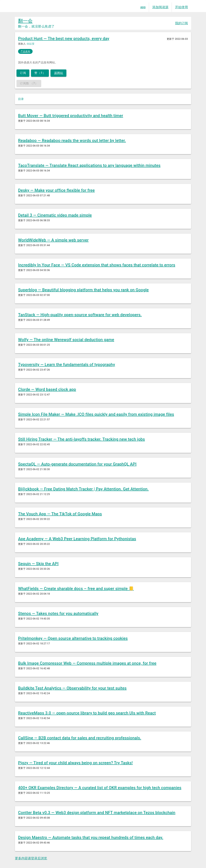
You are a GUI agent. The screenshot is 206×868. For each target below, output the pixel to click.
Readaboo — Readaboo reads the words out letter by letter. (72, 141)
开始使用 (181, 7)
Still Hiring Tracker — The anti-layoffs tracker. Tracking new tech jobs (81, 439)
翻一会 (25, 21)
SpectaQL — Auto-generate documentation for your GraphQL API (77, 464)
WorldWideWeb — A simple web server (53, 240)
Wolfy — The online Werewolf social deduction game (66, 340)
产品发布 (25, 51)
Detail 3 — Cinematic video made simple (55, 215)
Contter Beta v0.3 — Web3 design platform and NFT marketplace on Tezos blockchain (97, 813)
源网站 (59, 73)
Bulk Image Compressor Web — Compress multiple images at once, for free (87, 663)
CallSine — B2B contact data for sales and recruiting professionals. (80, 738)
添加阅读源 (160, 7)
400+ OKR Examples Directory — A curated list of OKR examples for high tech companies (100, 788)
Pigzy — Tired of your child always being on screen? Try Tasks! (75, 763)
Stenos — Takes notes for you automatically (58, 613)
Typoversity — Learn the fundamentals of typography (67, 365)
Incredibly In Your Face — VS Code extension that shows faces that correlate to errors (97, 265)
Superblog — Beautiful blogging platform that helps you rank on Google (83, 290)
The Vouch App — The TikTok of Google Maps (60, 514)
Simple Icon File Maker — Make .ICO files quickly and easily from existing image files (96, 414)
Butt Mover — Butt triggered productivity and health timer (71, 116)
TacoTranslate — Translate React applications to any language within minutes (89, 165)
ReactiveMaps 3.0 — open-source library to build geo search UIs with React (87, 713)
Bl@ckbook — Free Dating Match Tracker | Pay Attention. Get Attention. (83, 489)
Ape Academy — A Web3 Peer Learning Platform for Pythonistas (77, 539)
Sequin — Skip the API (38, 564)
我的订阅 (181, 23)
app (143, 7)
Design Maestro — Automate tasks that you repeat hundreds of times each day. (91, 837)
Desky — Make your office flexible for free (56, 190)
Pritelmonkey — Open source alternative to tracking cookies (73, 638)
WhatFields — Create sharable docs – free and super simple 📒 (76, 589)
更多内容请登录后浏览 (31, 858)
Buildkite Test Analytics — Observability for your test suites (72, 688)
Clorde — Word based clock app (47, 389)
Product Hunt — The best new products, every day (64, 39)
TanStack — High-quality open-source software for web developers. (80, 315)
